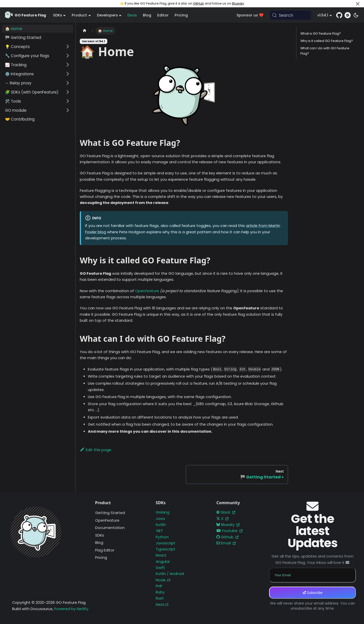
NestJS (162, 605)
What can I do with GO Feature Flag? (325, 51)
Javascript (166, 543)
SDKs (100, 535)
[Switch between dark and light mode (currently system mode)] (356, 15)
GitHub (199, 3)
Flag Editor (105, 550)
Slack (226, 512)
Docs (132, 15)
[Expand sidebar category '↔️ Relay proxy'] (68, 83)
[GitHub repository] (339, 15)
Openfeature (147, 291)
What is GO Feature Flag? (321, 33)
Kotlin (161, 525)
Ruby (160, 592)
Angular (163, 562)
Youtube (229, 531)
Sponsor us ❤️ (250, 15)
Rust (160, 598)
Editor (163, 15)
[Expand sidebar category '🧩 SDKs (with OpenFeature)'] (68, 92)
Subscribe (313, 593)
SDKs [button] (58, 15)
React (161, 555)
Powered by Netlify (71, 609)
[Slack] (348, 15)
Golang (163, 512)
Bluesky (238, 3)
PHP (159, 586)
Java (160, 519)
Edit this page (96, 450)
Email (226, 543)
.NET (159, 531)
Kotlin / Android (170, 574)
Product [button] (79, 15)
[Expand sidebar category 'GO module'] (68, 110)
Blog (147, 15)
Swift (160, 568)
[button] (38, 47)
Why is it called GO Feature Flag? (327, 41)
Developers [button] (107, 15)
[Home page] (85, 31)
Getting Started (110, 513)
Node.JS (163, 580)
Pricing (181, 15)
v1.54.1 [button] (323, 15)
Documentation (110, 528)
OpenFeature (107, 520)
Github (227, 537)
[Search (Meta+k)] (291, 15)
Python (162, 537)
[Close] (358, 4)
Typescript (166, 549)
